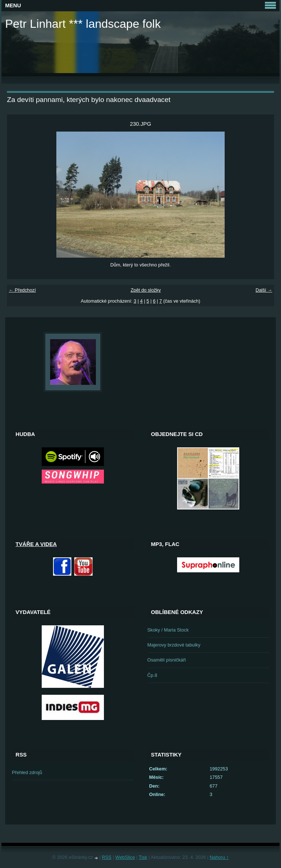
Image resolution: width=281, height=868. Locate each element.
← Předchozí (22, 290)
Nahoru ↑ (219, 857)
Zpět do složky (146, 290)
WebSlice (125, 857)
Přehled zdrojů (27, 772)
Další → (264, 290)
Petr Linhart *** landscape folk (83, 24)
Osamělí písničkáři (167, 660)
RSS (106, 857)
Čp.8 (152, 675)
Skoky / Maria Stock (168, 630)
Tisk (143, 857)
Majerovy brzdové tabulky (174, 645)
